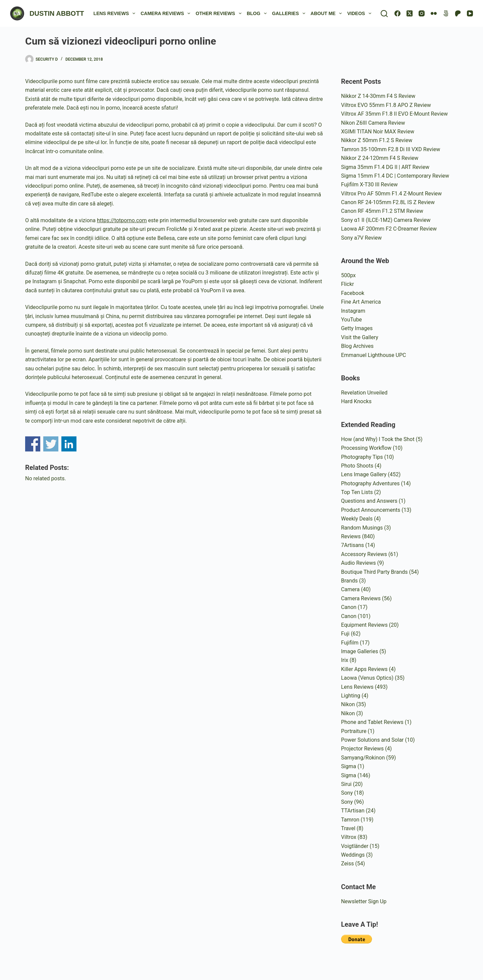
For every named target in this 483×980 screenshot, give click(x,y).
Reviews (351, 536)
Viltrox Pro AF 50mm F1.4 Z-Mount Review (391, 194)
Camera (350, 589)
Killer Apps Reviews (364, 669)
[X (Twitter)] (410, 13)
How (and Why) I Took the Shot (378, 439)
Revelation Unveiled (364, 393)
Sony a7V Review (361, 238)
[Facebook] (397, 13)
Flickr (348, 284)
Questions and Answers (369, 501)
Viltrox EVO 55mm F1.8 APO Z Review (386, 105)
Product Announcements (371, 510)
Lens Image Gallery (364, 474)
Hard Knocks (356, 401)
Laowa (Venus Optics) (367, 678)
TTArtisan (353, 811)
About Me (328, 13)
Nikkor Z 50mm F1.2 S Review (377, 140)
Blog (258, 13)
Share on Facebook (33, 444)
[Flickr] (434, 13)
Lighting (351, 696)
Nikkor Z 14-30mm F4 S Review (378, 96)
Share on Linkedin (69, 444)
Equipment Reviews (364, 625)
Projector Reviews (362, 749)
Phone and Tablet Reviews (372, 722)
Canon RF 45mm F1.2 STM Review (382, 211)
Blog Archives (357, 346)
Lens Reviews (116, 13)
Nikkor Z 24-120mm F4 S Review (380, 158)
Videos (361, 13)
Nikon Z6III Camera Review (373, 123)
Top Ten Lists (357, 492)
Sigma (349, 766)
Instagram (353, 311)
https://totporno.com (122, 220)
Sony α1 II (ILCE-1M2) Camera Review (386, 220)
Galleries (290, 13)
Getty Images (357, 328)
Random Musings (362, 528)
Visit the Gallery (360, 337)
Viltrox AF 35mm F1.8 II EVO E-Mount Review (394, 114)
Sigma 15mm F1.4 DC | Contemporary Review (395, 176)
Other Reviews (220, 13)
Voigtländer (355, 846)
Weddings (353, 855)
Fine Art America (361, 302)
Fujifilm (350, 643)
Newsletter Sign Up (364, 901)
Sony (347, 793)
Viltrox (349, 837)
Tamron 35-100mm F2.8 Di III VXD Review (391, 149)
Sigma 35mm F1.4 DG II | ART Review (385, 167)
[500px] (446, 13)
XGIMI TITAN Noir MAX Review (378, 132)
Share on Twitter (51, 444)
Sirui (346, 784)
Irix (345, 660)
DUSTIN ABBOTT (57, 13)
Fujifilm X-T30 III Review (369, 185)
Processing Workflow (366, 448)
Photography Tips (362, 457)
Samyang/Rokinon (363, 758)
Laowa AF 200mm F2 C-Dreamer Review (389, 229)
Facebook (353, 293)
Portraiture (354, 731)
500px (348, 275)
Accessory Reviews (364, 554)
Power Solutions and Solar (372, 740)
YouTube (352, 320)
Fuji (345, 634)
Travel (348, 828)
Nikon (348, 704)
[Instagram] (422, 13)
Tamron (350, 820)
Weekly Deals (357, 519)
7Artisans (353, 545)
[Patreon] (458, 13)
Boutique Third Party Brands (374, 572)
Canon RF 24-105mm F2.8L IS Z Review (388, 202)
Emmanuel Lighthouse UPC (374, 355)
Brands (350, 581)
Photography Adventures (370, 483)
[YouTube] (470, 13)
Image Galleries (360, 651)
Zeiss (347, 864)
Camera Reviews (167, 13)
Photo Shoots (357, 466)
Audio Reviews (359, 563)
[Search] (384, 14)
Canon (349, 607)
